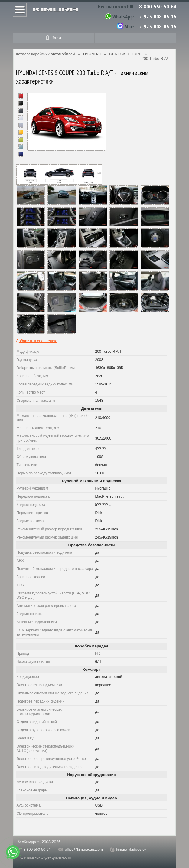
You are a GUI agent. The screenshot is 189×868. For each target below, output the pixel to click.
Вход (57, 38)
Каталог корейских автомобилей (46, 54)
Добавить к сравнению (37, 341)
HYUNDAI (92, 54)
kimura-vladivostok (131, 850)
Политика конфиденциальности (45, 857)
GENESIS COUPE (125, 54)
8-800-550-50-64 (158, 7)
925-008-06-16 (160, 16)
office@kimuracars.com (84, 850)
